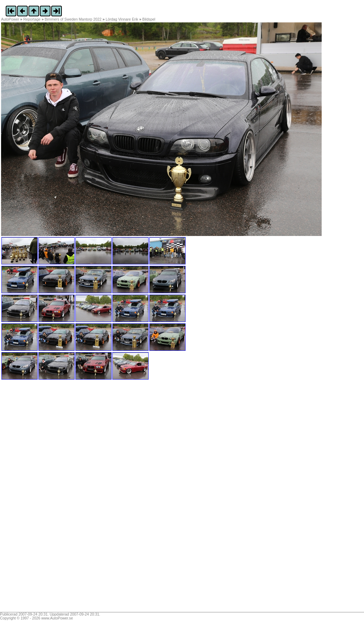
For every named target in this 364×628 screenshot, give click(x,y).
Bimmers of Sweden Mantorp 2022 (73, 19)
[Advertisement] (45, 498)
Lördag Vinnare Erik (122, 19)
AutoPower (10, 19)
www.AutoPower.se (57, 618)
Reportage (32, 19)
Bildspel (149, 19)
